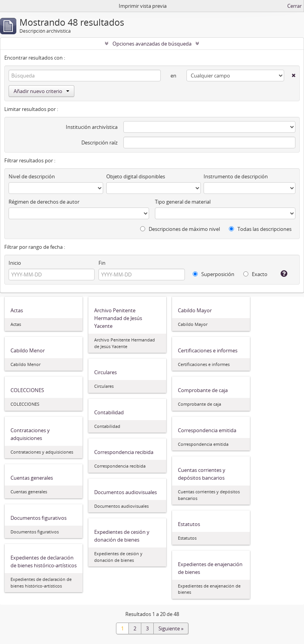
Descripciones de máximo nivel (180, 229)
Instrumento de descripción (236, 176)
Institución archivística (92, 127)
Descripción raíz (99, 143)
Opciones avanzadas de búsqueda (152, 44)
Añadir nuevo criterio (41, 91)
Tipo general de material (183, 202)
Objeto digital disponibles (136, 176)
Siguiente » (171, 628)
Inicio (15, 263)
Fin (102, 263)
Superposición (214, 274)
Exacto (255, 274)
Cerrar (294, 6)
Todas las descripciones (260, 229)
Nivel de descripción (32, 176)
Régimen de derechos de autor (44, 202)
